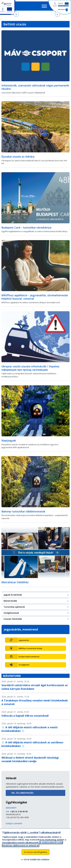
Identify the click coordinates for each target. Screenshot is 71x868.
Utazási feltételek (13, 619)
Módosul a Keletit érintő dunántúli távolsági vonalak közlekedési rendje (30, 759)
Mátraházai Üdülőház (15, 582)
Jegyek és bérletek (13, 595)
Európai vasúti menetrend (29, 657)
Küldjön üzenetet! (14, 823)
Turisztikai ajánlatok (14, 607)
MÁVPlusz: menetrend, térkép (30, 648)
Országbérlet (24, 665)
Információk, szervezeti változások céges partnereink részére (35, 87)
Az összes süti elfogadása (35, 854)
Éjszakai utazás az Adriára (18, 157)
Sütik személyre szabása (36, 862)
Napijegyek (9, 440)
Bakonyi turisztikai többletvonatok (23, 511)
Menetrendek (10, 601)
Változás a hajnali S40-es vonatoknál (25, 716)
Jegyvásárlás (24, 640)
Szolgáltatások (11, 613)
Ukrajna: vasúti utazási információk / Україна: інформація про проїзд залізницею (30, 368)
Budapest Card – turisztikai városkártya (26, 227)
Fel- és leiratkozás (22, 793)
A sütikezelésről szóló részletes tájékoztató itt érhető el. (32, 846)
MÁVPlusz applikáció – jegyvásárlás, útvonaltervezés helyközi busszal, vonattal (35, 297)
